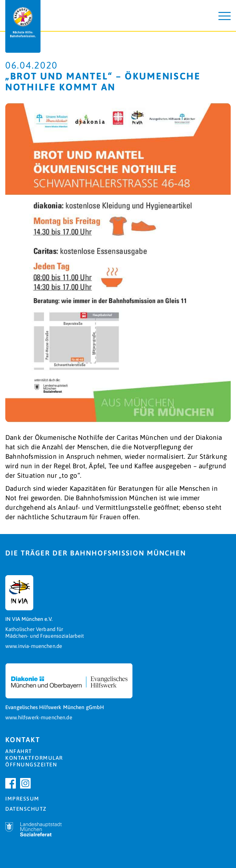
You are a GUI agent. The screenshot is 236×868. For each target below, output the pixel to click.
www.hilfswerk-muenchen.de (39, 717)
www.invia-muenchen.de (34, 646)
